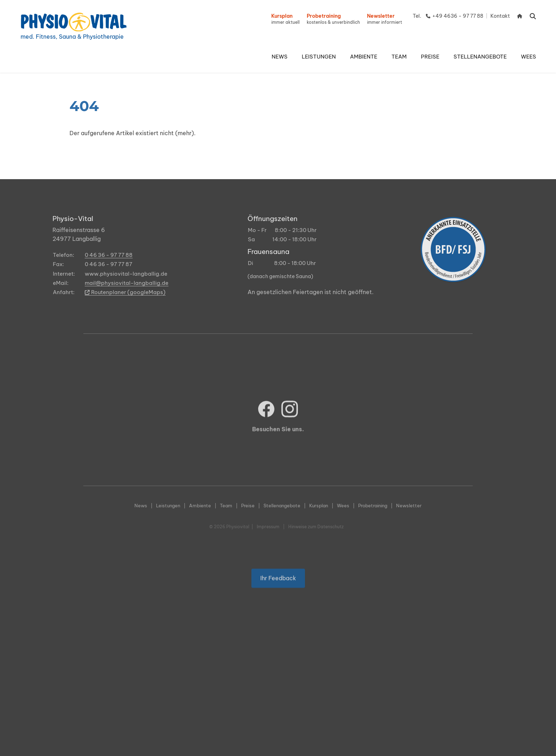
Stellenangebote (282, 506)
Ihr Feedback (278, 592)
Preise (248, 506)
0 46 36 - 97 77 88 (109, 255)
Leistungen (168, 506)
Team (226, 506)
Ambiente (200, 506)
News (141, 506)
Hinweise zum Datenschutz (316, 527)
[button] (319, 57)
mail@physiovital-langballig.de (127, 283)
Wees (343, 506)
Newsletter (409, 506)
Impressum (268, 527)
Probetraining (373, 506)
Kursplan (319, 506)
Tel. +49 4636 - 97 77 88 (448, 16)
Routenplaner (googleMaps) (125, 292)
